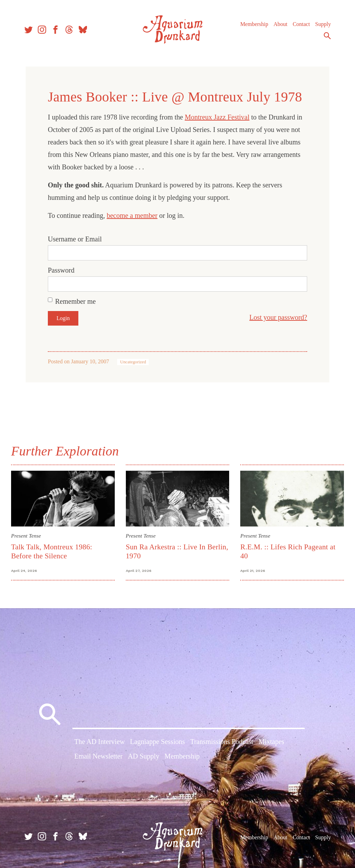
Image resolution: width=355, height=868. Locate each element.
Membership (254, 24)
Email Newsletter (98, 756)
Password (61, 270)
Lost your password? (278, 317)
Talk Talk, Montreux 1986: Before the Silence (52, 551)
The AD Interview (99, 742)
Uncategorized (133, 362)
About (280, 24)
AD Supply (144, 756)
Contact (301, 24)
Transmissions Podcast (222, 742)
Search (327, 36)
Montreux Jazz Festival (217, 117)
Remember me (75, 301)
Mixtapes (271, 742)
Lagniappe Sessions (157, 742)
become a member (132, 215)
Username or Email (75, 239)
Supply (323, 24)
